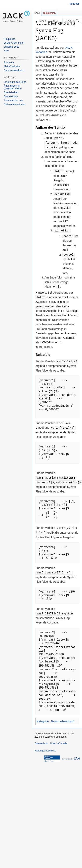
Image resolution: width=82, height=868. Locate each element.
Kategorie (43, 717)
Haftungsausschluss (45, 747)
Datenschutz (41, 739)
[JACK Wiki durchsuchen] (72, 20)
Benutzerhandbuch (63, 717)
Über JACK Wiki (59, 739)
